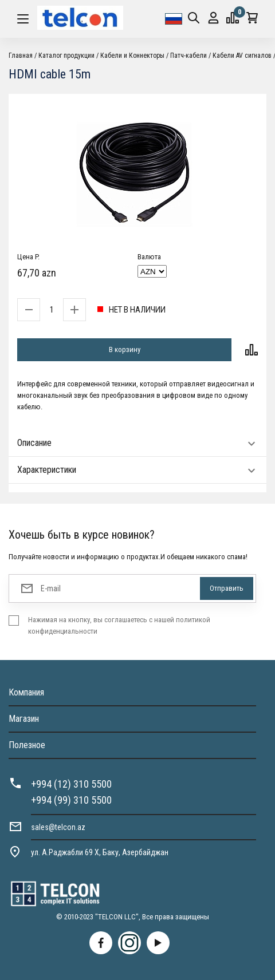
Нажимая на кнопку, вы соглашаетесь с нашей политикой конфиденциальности (119, 625)
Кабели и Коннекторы (132, 56)
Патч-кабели (188, 56)
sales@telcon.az (58, 827)
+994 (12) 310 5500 (71, 784)
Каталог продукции (66, 56)
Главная (21, 56)
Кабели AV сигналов (242, 56)
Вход (213, 18)
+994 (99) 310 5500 (71, 800)
